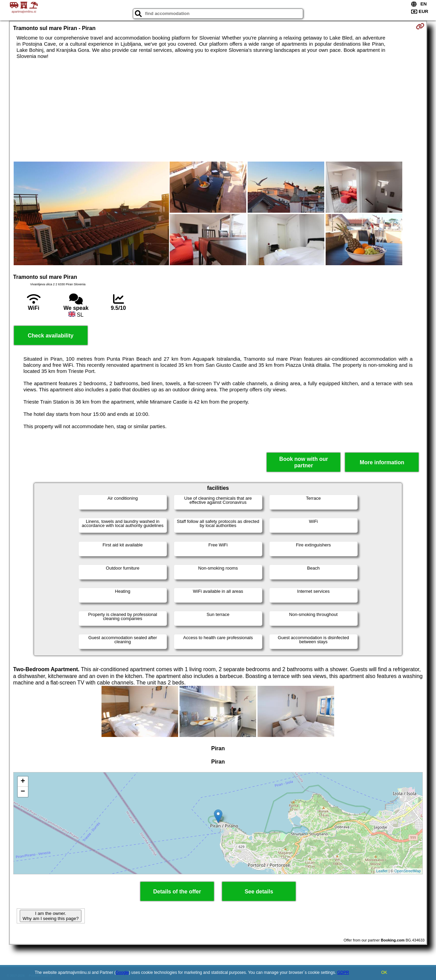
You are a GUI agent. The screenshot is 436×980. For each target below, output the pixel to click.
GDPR (343, 973)
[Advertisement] (218, 110)
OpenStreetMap (408, 871)
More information (382, 462)
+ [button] (23, 782)
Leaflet (382, 871)
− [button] (23, 792)
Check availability (50, 336)
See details (259, 892)
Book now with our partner (304, 462)
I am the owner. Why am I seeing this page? (50, 916)
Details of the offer (177, 892)
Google (122, 973)
